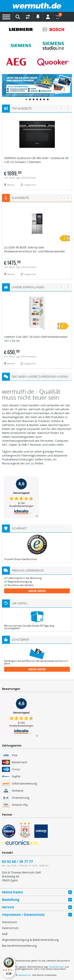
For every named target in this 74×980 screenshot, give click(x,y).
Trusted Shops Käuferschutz (21, 559)
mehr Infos (37, 591)
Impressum (9, 922)
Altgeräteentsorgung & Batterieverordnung (30, 940)
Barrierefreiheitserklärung (19, 946)
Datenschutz (10, 928)
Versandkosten (57, 967)
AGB (5, 934)
